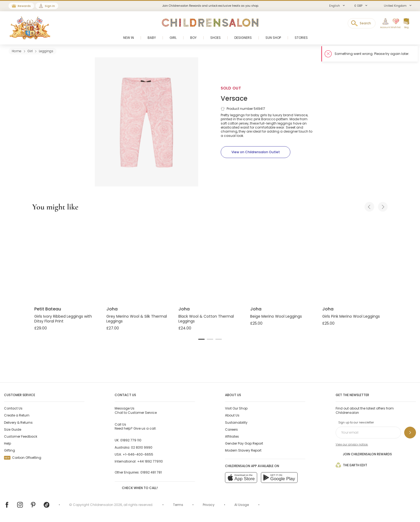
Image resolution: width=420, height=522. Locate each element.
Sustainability (236, 423)
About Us (232, 415)
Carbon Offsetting (23, 458)
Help (7, 443)
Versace (234, 98)
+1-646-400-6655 (138, 454)
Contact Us (13, 408)
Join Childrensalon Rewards (364, 454)
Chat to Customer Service (136, 410)
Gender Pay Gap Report (244, 443)
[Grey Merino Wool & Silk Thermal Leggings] (138, 260)
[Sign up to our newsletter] (410, 433)
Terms (178, 505)
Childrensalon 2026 (106, 505)
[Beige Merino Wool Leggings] (282, 260)
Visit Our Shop (236, 408)
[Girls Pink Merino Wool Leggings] (354, 260)
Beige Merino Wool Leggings (276, 316)
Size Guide (13, 429)
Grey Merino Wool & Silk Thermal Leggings (137, 319)
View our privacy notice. (352, 444)
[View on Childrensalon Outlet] (256, 152)
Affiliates (232, 436)
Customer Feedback (21, 436)
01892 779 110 (131, 440)
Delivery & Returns (18, 423)
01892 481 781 (151, 472)
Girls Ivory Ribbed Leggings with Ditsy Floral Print (63, 319)
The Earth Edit (351, 465)
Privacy (209, 505)
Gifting (10, 450)
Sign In (50, 6)
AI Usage (242, 505)
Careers (231, 429)
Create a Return (17, 415)
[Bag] (406, 24)
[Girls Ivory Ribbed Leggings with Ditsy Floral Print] (66, 260)
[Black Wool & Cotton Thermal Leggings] (210, 260)
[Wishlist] (394, 24)
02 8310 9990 (142, 447)
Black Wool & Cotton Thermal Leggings (206, 319)
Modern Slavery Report (243, 450)
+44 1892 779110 (150, 461)
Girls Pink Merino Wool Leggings (351, 316)
